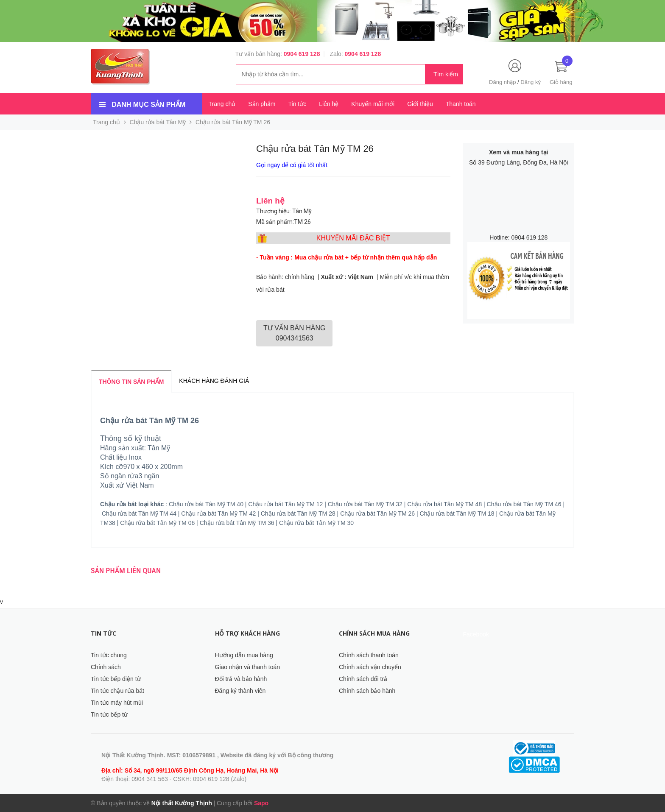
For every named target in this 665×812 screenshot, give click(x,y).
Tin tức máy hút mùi (117, 703)
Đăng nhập (502, 82)
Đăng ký (531, 82)
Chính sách (106, 667)
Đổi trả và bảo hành (241, 679)
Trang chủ (222, 104)
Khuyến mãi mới (373, 104)
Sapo (261, 803)
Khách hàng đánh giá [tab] (214, 381)
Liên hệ (329, 104)
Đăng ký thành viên (240, 691)
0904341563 (294, 333)
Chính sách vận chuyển (370, 667)
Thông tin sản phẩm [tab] (131, 382)
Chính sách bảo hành (367, 691)
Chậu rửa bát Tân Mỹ (158, 122)
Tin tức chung (109, 655)
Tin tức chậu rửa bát (117, 691)
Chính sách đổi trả (363, 679)
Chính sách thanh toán (369, 655)
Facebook (476, 634)
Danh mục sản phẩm (148, 105)
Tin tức (297, 104)
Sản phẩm (262, 104)
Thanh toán (461, 104)
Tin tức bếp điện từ (116, 679)
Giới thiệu (420, 104)
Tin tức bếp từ (109, 714)
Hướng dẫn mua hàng (244, 655)
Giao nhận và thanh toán (248, 667)
